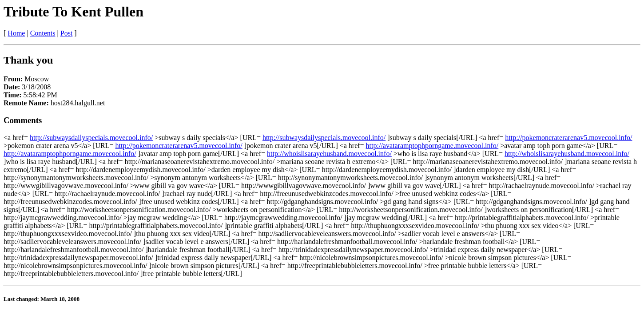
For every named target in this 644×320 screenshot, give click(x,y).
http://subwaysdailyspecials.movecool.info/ (91, 138)
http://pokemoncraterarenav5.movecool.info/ (568, 138)
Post (67, 33)
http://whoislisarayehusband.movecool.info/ (329, 154)
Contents (43, 33)
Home (16, 33)
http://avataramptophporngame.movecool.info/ (432, 146)
